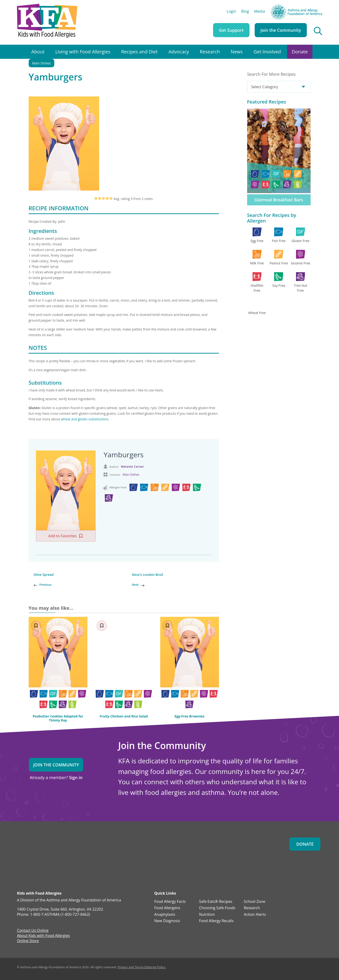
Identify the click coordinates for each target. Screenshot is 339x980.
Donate (300, 52)
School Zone (255, 902)
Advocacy (179, 52)
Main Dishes (42, 63)
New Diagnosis (167, 921)
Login (232, 12)
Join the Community (281, 30)
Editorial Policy (155, 967)
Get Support (231, 30)
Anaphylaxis (165, 915)
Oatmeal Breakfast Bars (279, 200)
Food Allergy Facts (170, 902)
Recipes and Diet (139, 52)
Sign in (76, 777)
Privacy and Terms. (131, 967)
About (38, 52)
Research (210, 52)
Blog (245, 12)
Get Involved (267, 52)
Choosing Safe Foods (217, 908)
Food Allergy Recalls (216, 921)
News (237, 52)
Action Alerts (255, 915)
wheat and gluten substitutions (85, 419)
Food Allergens (167, 908)
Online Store (28, 941)
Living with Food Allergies (83, 52)
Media (260, 12)
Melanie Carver (132, 467)
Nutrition (207, 915)
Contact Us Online (33, 931)
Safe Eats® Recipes (216, 902)
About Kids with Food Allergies (43, 936)
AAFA (318, 6)
